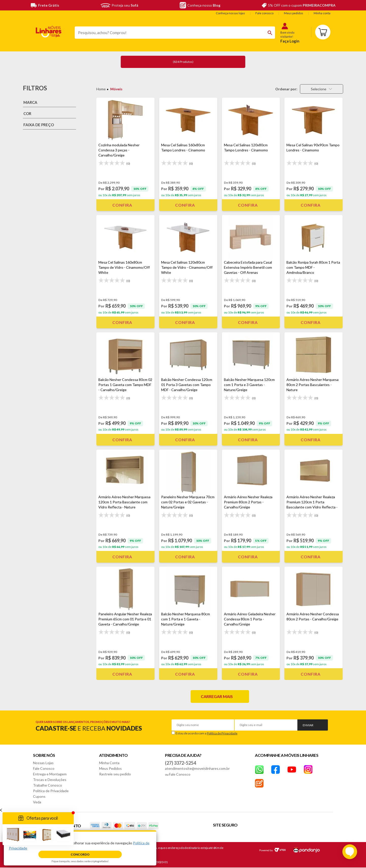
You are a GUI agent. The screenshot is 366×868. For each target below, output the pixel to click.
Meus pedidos (294, 13)
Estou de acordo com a (207, 733)
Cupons (39, 796)
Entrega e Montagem (50, 774)
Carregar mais (217, 696)
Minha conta (322, 13)
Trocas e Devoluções (50, 780)
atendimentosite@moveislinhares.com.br (197, 768)
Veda (37, 802)
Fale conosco (264, 13)
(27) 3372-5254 (180, 763)
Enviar (308, 725)
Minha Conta (109, 763)
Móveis (116, 89)
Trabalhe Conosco (48, 785)
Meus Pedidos (110, 768)
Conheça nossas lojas (230, 13)
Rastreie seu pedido (115, 774)
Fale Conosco (44, 768)
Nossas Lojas (43, 763)
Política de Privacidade (222, 733)
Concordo (80, 854)
